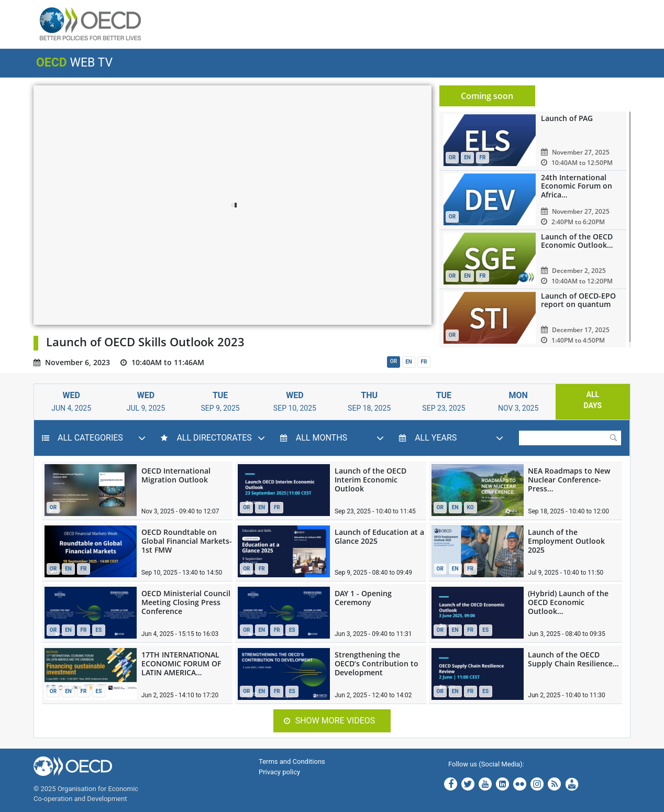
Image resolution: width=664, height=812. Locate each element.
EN (409, 362)
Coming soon (487, 96)
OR (394, 361)
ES (99, 630)
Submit (613, 437)
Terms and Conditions (292, 761)
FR (424, 362)
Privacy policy (279, 772)
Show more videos (330, 721)
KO (471, 507)
